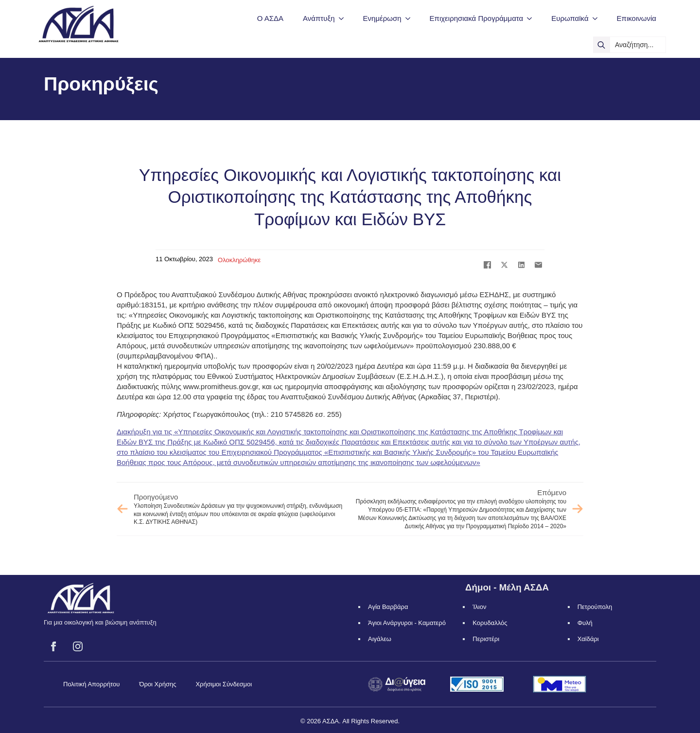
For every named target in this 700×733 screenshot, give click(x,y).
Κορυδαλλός (490, 623)
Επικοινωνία (637, 18)
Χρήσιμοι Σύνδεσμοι (224, 684)
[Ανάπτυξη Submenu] (344, 18)
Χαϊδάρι (588, 639)
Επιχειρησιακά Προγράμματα (477, 18)
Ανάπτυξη (319, 18)
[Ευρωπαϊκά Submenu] (598, 18)
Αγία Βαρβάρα (388, 607)
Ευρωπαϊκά (570, 18)
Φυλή (585, 623)
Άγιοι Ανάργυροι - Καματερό (407, 623)
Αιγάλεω (380, 639)
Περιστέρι (486, 639)
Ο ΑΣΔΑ (270, 18)
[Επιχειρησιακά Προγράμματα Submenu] (532, 18)
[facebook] (53, 646)
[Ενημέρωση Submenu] (411, 18)
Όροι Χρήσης (157, 684)
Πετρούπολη (595, 607)
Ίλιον (479, 607)
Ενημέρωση (382, 18)
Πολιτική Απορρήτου (91, 684)
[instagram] (78, 646)
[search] (601, 45)
